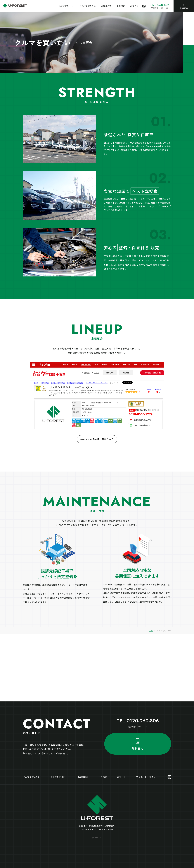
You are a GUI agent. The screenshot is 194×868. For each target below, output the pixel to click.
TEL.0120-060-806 (138, 721)
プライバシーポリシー (147, 777)
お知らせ (134, 6)
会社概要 (121, 6)
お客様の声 (106, 6)
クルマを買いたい (66, 6)
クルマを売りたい (88, 6)
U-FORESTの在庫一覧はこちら (97, 439)
